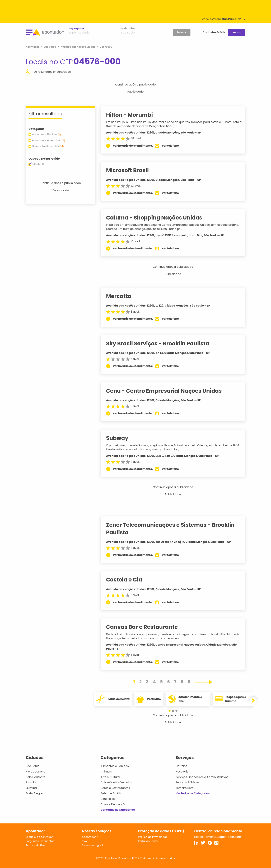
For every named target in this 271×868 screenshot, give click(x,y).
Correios (181, 766)
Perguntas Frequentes (40, 841)
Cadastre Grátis (214, 32)
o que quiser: (77, 28)
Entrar (237, 32)
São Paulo (33, 766)
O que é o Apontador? (40, 837)
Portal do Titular (148, 841)
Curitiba (31, 788)
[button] (171, 711)
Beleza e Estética (112, 793)
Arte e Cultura (110, 777)
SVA (84, 841)
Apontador (33, 47)
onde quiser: (129, 28)
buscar (182, 32)
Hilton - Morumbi (133, 115)
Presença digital (92, 845)
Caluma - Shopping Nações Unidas (157, 218)
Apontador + (90, 837)
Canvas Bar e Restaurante (145, 627)
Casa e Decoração (114, 804)
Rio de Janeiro (36, 772)
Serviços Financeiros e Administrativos (202, 777)
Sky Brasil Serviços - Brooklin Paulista (161, 344)
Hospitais (182, 772)
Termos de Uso (35, 845)
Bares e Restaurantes (115, 788)
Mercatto (122, 296)
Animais (106, 772)
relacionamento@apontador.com (218, 837)
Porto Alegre (34, 793)
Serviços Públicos (187, 782)
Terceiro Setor (185, 788)
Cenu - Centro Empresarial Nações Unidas (167, 391)
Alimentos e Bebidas (115, 766)
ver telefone (174, 146)
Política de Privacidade (153, 837)
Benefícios (108, 799)
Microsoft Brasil (131, 170)
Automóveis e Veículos (116, 782)
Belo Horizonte (36, 777)
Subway (121, 438)
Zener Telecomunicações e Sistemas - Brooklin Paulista (174, 529)
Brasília (31, 782)
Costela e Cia (127, 580)
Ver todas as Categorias (118, 810)
